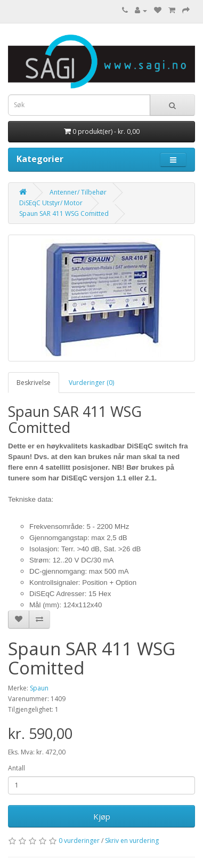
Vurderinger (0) (91, 383)
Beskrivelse (34, 383)
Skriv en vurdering (132, 841)
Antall (17, 768)
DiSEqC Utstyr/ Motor (51, 203)
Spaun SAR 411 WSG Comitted (64, 214)
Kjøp (102, 816)
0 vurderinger (79, 841)
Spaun (39, 688)
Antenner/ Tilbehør (78, 192)
